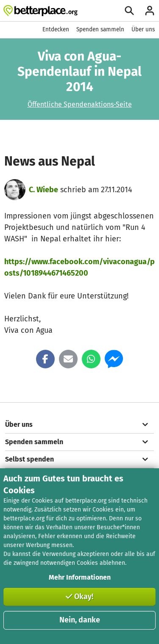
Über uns (143, 29)
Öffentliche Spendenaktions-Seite (80, 104)
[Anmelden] (150, 11)
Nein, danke (80, 620)
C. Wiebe (43, 190)
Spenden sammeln (100, 29)
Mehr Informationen (80, 577)
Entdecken (56, 29)
